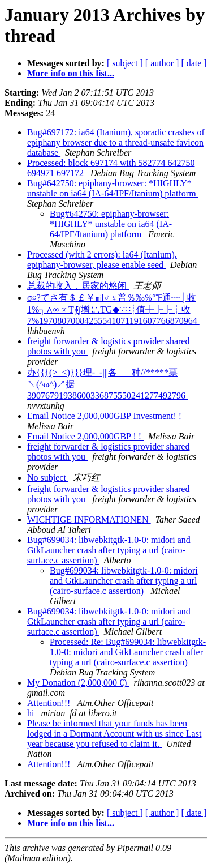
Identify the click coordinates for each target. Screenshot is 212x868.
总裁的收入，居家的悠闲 (78, 286)
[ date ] (194, 63)
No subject (48, 478)
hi (32, 713)
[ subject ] (125, 63)
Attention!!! (50, 703)
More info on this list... (71, 73)
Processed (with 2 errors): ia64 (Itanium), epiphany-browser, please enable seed (102, 260)
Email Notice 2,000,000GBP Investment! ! (105, 416)
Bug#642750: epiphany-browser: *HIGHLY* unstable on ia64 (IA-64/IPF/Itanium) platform (113, 188)
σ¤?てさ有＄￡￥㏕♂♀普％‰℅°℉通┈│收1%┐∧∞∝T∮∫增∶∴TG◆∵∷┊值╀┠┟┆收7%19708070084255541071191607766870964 (113, 309)
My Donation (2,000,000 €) (78, 683)
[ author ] (162, 63)
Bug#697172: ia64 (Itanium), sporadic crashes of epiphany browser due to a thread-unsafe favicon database (116, 142)
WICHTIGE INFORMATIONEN (89, 519)
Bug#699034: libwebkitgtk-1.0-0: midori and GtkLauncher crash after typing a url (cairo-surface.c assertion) (109, 550)
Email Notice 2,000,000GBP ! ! (85, 436)
